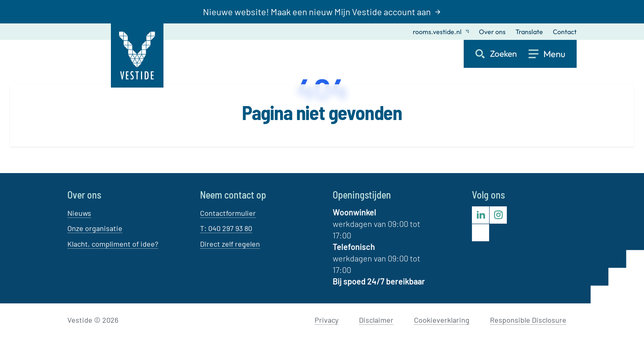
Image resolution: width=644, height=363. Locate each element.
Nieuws (79, 213)
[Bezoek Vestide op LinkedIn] (481, 215)
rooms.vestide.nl (441, 32)
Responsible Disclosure (528, 320)
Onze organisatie (95, 228)
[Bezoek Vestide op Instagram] (498, 215)
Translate (529, 32)
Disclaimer (376, 320)
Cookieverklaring (442, 320)
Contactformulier (228, 213)
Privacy (327, 320)
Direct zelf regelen (230, 244)
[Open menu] (553, 54)
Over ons (492, 32)
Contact (565, 32)
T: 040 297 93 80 (226, 228)
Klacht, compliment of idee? (113, 244)
